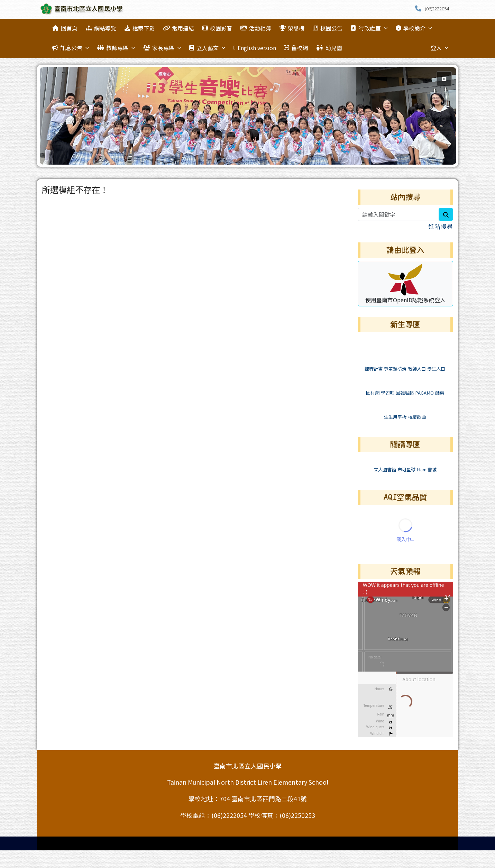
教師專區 (116, 48)
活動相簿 (256, 28)
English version (255, 48)
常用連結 (178, 28)
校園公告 (328, 28)
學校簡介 (414, 28)
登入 (439, 48)
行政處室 (369, 28)
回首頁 (65, 28)
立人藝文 (207, 48)
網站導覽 (101, 28)
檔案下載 (139, 28)
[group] (248, 116)
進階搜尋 (441, 226)
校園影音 (217, 28)
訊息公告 (70, 48)
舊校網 (296, 48)
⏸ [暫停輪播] (444, 79)
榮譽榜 (292, 28)
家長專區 (162, 48)
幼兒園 (329, 48)
